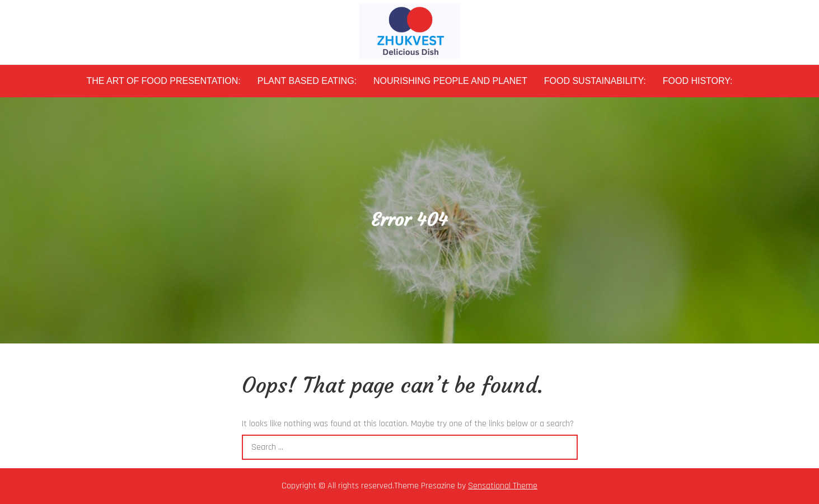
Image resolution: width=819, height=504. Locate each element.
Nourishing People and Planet (450, 81)
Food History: (698, 81)
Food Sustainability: (595, 81)
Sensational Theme (503, 486)
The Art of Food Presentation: (164, 81)
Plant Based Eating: (307, 81)
